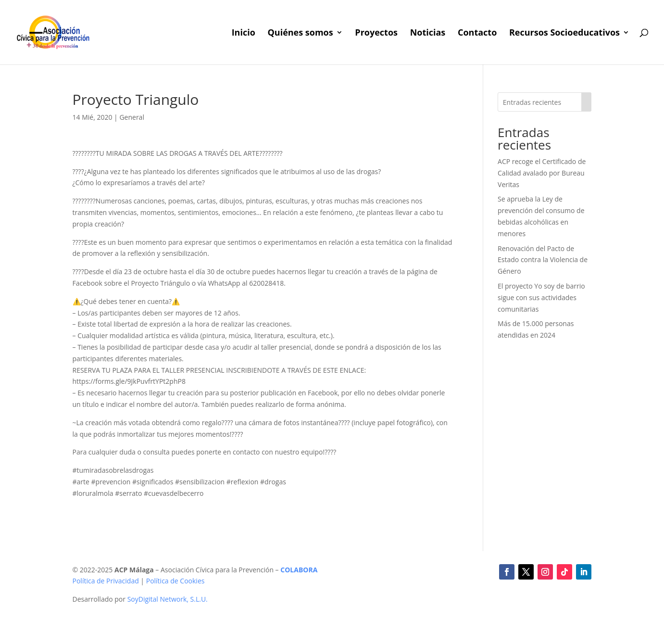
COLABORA (299, 570)
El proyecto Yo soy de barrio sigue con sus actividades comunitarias (541, 297)
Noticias (428, 33)
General (132, 117)
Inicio (244, 33)
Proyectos (376, 33)
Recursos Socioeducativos (564, 33)
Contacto (477, 33)
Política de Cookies (175, 581)
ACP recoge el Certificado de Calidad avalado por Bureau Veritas (542, 173)
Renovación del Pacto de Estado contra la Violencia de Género (543, 260)
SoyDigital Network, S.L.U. (168, 599)
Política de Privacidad (106, 581)
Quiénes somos (300, 33)
